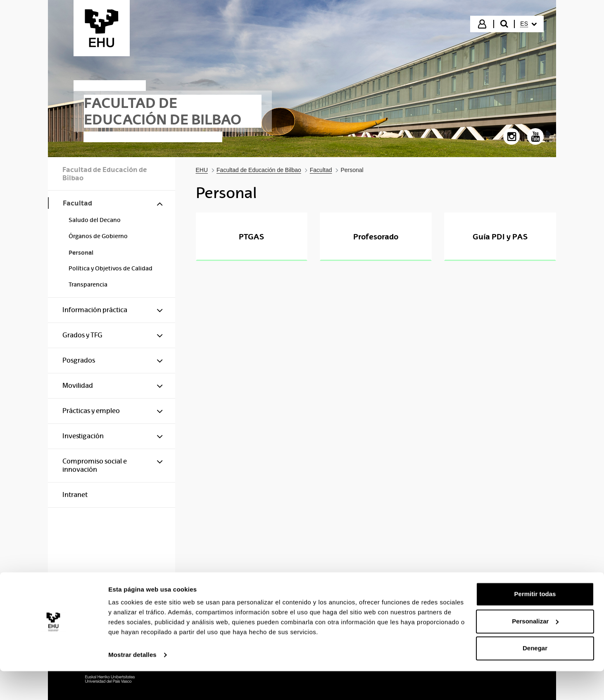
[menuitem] (528, 24)
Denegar (535, 677)
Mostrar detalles (132, 684)
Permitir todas (535, 623)
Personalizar (535, 650)
